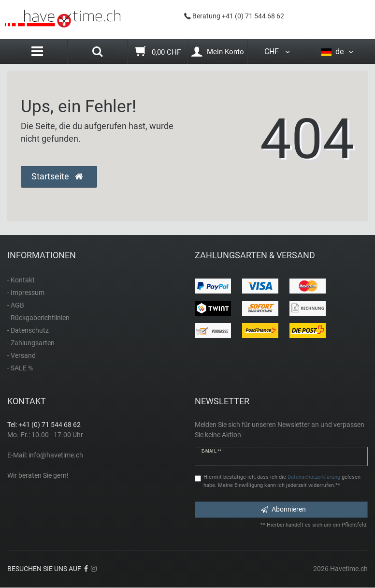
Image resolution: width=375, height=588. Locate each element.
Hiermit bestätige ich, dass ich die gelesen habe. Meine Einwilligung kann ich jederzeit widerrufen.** (282, 481)
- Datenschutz (28, 330)
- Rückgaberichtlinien (38, 318)
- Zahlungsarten (31, 343)
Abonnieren (283, 509)
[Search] (97, 53)
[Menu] (37, 51)
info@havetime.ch (56, 455)
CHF (278, 51)
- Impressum (26, 293)
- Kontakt (21, 280)
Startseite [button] (57, 176)
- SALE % (20, 368)
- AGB (16, 305)
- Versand (22, 355)
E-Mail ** (211, 451)
